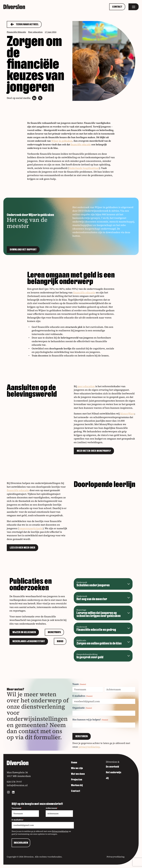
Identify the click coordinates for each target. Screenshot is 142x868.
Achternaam (52, 808)
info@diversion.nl (17, 785)
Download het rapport (23, 250)
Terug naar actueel (24, 24)
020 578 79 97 (14, 782)
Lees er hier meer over (22, 548)
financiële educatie (81, 144)
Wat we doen (78, 774)
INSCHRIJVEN (21, 843)
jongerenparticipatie (31, 528)
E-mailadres (82, 696)
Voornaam (17, 808)
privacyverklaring (89, 747)
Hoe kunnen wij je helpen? (90, 719)
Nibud (60, 641)
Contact (117, 7)
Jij (107, 778)
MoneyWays (127, 414)
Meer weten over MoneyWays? (94, 451)
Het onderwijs (114, 772)
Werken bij (77, 785)
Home (74, 763)
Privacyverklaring (60, 831)
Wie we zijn (77, 768)
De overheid (112, 767)
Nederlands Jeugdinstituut (84, 168)
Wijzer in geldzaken (62, 141)
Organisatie (82, 708)
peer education (86, 386)
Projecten (77, 780)
